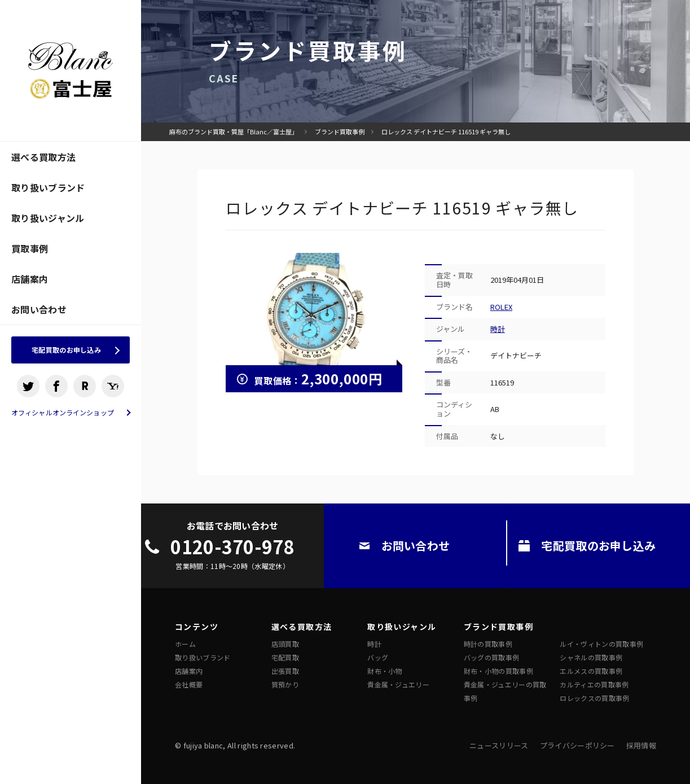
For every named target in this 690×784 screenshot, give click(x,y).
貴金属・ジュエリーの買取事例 (505, 691)
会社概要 (189, 684)
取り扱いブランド (48, 187)
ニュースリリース (499, 745)
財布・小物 (385, 671)
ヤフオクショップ (113, 389)
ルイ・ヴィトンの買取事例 (601, 644)
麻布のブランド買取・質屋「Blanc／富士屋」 (234, 132)
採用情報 (641, 745)
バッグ (378, 657)
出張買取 (285, 671)
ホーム (185, 644)
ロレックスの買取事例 (594, 698)
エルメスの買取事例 (591, 671)
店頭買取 (285, 644)
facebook (56, 389)
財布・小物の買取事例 (498, 671)
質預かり (285, 684)
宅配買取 (285, 657)
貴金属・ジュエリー (398, 684)
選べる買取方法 (43, 157)
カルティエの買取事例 (594, 684)
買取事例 (30, 248)
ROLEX (501, 307)
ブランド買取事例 (340, 132)
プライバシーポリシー (577, 745)
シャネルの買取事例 (591, 657)
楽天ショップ (85, 389)
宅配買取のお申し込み (66, 352)
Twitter (28, 389)
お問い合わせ (39, 309)
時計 (498, 329)
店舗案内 (30, 279)
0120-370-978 (232, 546)
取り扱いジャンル (48, 218)
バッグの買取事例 (492, 657)
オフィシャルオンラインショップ (63, 416)
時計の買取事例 (488, 644)
